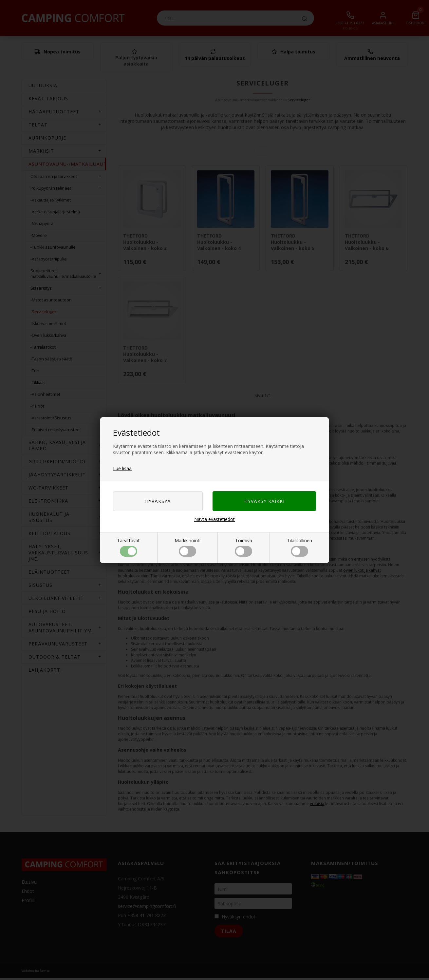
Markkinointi (187, 547)
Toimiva (243, 547)
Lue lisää (122, 468)
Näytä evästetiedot (214, 519)
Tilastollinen (299, 547)
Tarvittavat (128, 547)
